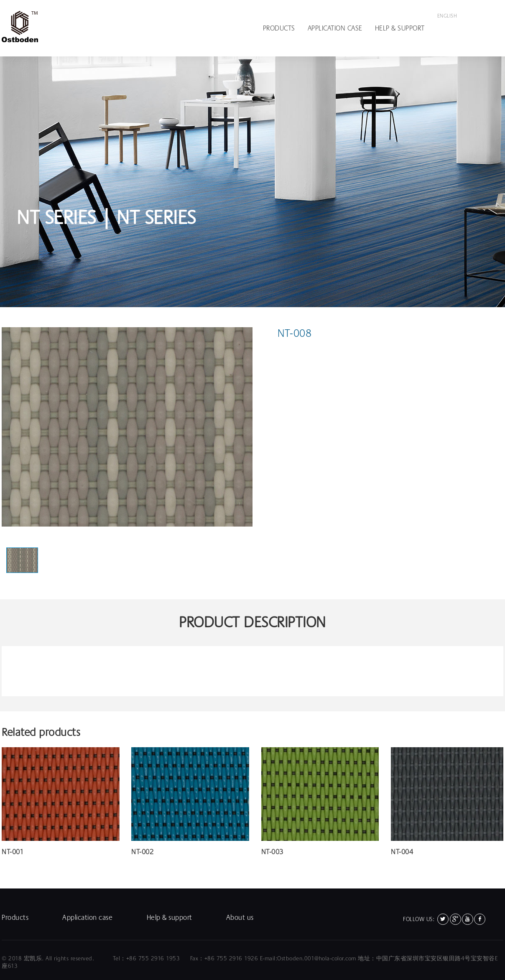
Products (279, 28)
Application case (335, 28)
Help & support (400, 28)
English (447, 16)
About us (240, 918)
